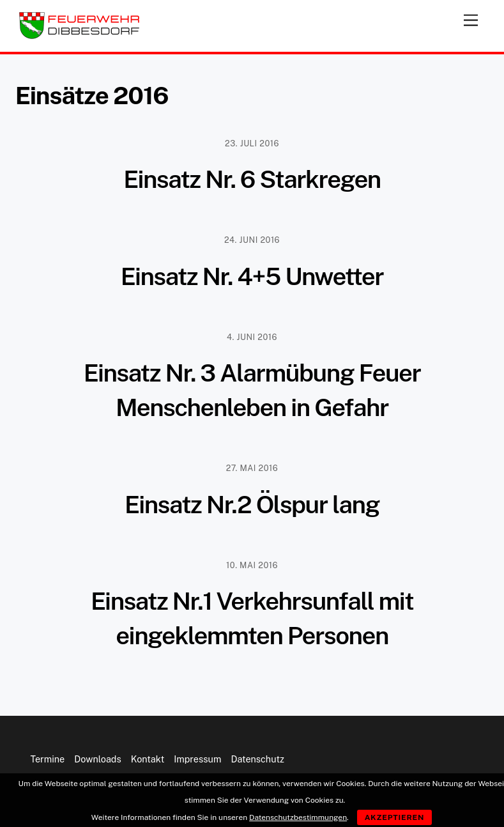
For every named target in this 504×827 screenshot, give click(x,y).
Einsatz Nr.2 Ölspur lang (252, 505)
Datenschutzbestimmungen (298, 817)
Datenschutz (257, 759)
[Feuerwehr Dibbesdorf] (79, 36)
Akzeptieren (395, 817)
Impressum (197, 759)
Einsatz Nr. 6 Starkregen (252, 179)
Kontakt (148, 759)
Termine (47, 759)
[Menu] (471, 18)
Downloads (97, 759)
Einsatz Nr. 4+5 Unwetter (252, 276)
